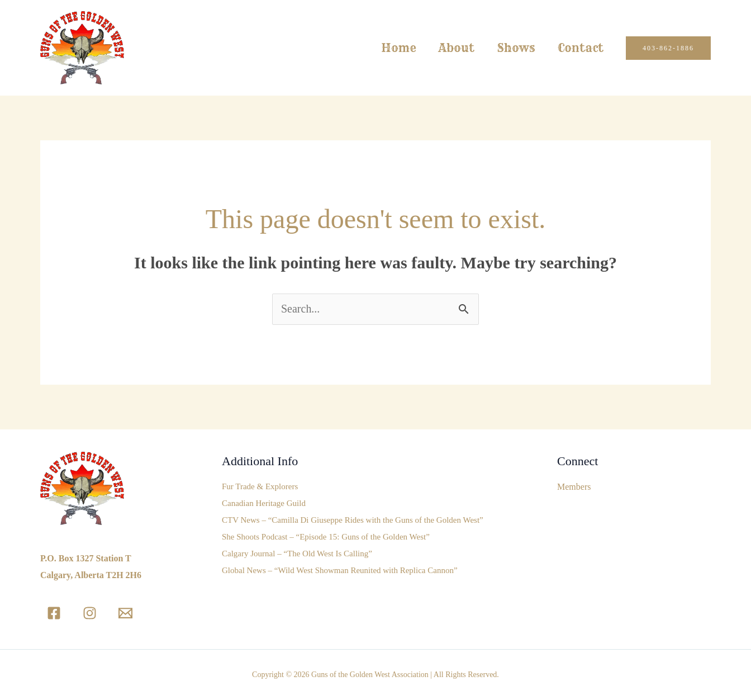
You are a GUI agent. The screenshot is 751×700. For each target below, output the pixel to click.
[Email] (125, 613)
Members (574, 487)
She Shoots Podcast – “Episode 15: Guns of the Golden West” (326, 537)
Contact (581, 48)
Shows (516, 48)
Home (399, 48)
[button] (668, 48)
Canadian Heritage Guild (264, 504)
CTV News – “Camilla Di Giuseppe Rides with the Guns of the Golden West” (353, 521)
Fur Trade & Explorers (260, 487)
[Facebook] (54, 613)
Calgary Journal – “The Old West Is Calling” (297, 554)
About (457, 48)
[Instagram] (90, 613)
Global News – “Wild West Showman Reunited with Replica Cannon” (340, 571)
